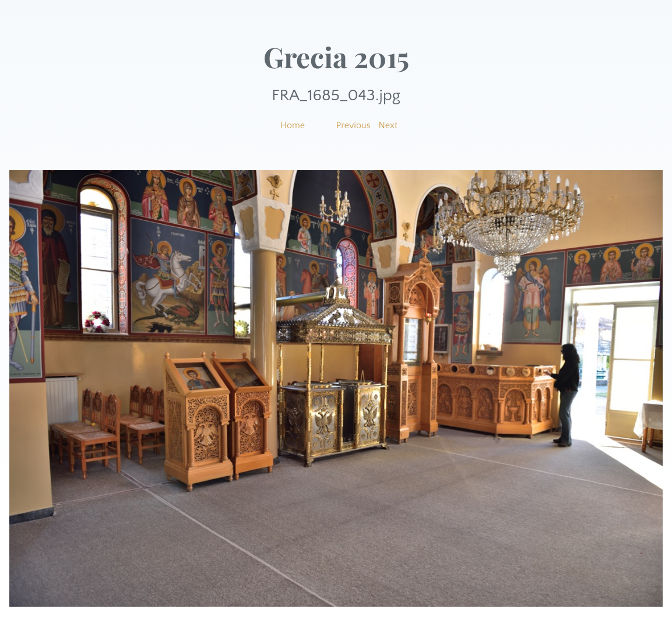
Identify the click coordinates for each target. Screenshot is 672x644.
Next (388, 125)
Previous (353, 125)
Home (293, 125)
